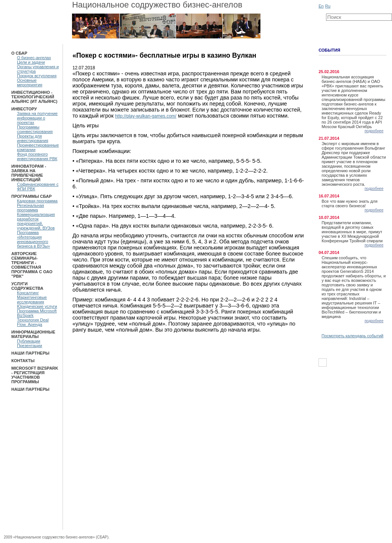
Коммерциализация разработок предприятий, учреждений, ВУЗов (36, 221)
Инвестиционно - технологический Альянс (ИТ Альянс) (34, 97)
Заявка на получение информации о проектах (37, 118)
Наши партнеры (30, 353)
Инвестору (24, 109)
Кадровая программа (37, 201)
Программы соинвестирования (35, 129)
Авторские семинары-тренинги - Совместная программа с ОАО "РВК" (32, 265)
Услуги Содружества (27, 286)
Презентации (30, 346)
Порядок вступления (37, 76)
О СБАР (19, 53)
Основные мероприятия (30, 83)
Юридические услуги (37, 306)
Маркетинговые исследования (32, 300)
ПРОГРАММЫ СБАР (31, 196)
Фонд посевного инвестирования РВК (37, 156)
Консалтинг (28, 293)
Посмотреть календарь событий (352, 336)
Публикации (29, 341)
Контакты (23, 361)
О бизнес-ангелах (34, 58)
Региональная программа (31, 208)
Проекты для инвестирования (33, 138)
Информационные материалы (33, 334)
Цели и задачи (31, 62)
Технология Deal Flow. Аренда (33, 322)
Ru (328, 6)
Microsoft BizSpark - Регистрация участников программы (35, 375)
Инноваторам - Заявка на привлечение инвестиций (29, 173)
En (321, 6)
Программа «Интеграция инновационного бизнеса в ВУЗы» (34, 239)
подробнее (374, 131)
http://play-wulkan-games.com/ (146, 116)
